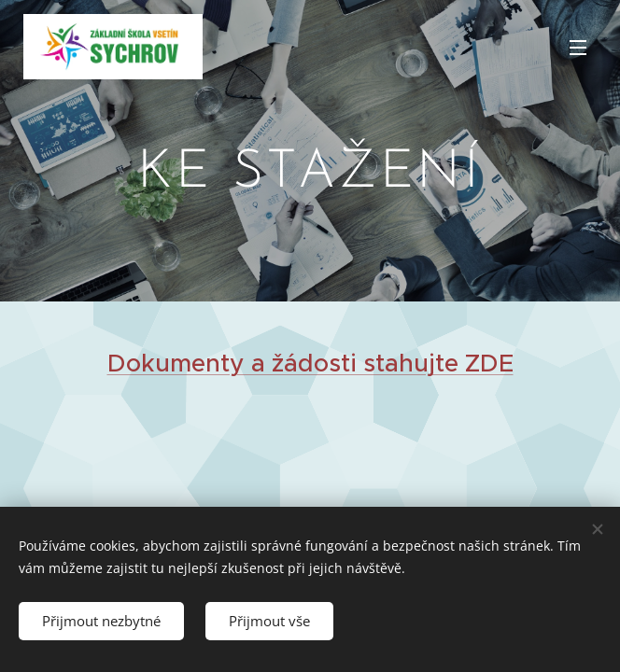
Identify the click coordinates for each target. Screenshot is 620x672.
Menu (578, 48)
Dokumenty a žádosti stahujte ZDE (310, 363)
